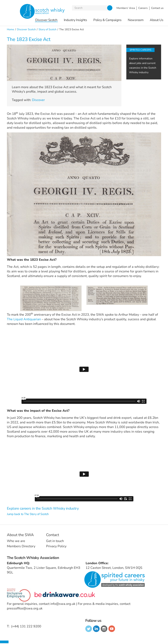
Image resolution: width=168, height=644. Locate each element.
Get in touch (55, 541)
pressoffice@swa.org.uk (25, 608)
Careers (143, 8)
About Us (157, 20)
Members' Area (126, 8)
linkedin (96, 629)
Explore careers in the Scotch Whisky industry (43, 508)
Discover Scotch (46, 20)
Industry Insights (75, 20)
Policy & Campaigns (107, 20)
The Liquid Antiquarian (24, 319)
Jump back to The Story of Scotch (28, 514)
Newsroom (136, 20)
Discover (38, 100)
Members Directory (21, 546)
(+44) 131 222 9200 (26, 626)
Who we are (16, 541)
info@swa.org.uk (63, 604)
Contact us (157, 8)
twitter (89, 629)
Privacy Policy (56, 546)
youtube (112, 629)
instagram (104, 629)
